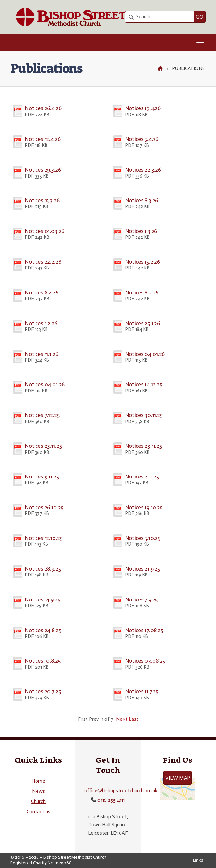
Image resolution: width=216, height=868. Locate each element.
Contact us (38, 812)
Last (134, 719)
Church (38, 801)
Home (38, 781)
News (38, 791)
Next (122, 719)
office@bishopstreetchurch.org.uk (121, 790)
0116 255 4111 (111, 800)
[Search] (161, 17)
